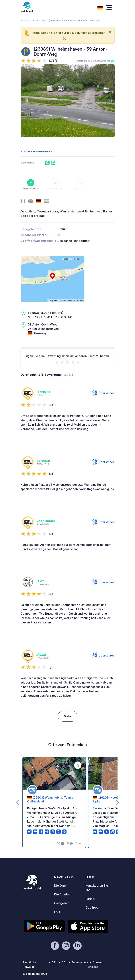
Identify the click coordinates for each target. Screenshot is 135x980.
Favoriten (55, 184)
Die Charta (61, 894)
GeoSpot (92, 907)
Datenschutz (80, 962)
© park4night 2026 (35, 974)
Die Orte (40, 21)
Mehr (68, 716)
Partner (90, 899)
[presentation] (26, 101)
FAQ (57, 912)
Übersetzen (103, 393)
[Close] (110, 32)
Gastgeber (61, 903)
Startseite (26, 21)
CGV (65, 962)
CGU (54, 962)
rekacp (111, 61)
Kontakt (80, 184)
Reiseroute (31, 184)
